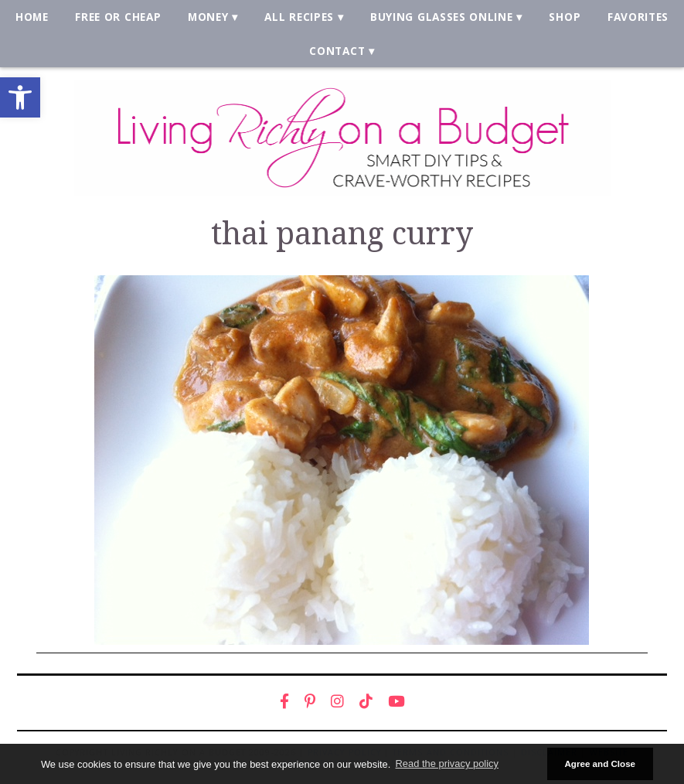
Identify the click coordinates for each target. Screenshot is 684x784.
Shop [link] (565, 17)
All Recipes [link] (299, 17)
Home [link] (32, 17)
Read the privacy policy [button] (447, 764)
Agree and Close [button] (600, 764)
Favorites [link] (638, 17)
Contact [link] (337, 51)
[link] (20, 97)
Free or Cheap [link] (118, 17)
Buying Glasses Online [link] (441, 17)
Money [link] (208, 17)
